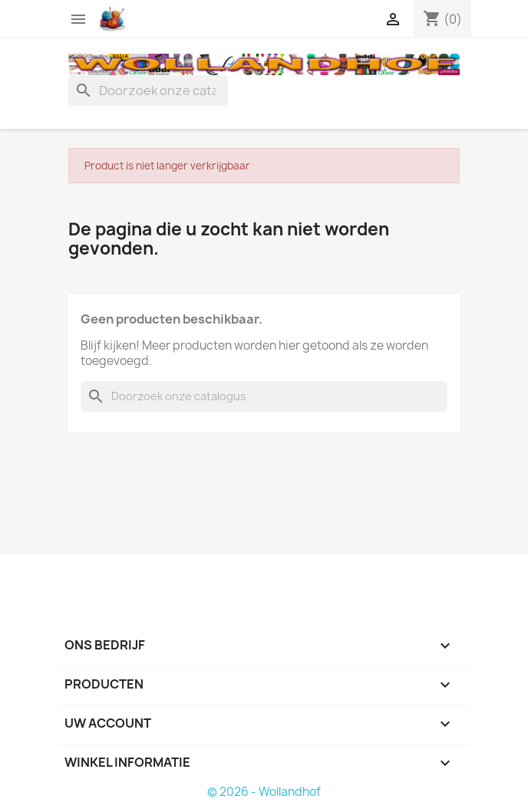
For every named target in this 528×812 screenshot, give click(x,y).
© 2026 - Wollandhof (264, 792)
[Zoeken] (148, 90)
